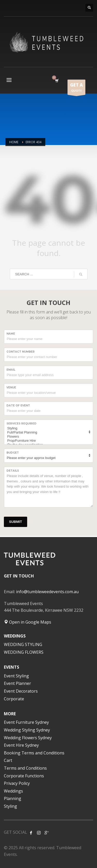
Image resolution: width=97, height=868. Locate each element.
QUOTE (76, 88)
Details (13, 471)
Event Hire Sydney (21, 745)
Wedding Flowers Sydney (28, 738)
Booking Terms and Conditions (34, 753)
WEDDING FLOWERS (24, 652)
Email (11, 370)
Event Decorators (21, 691)
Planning (13, 798)
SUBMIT (16, 522)
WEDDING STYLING (23, 644)
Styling (48, 428)
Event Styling (16, 676)
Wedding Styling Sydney (27, 730)
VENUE (11, 388)
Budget (13, 453)
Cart (8, 760)
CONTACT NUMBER (21, 352)
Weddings (13, 791)
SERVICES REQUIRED (21, 424)
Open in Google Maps (28, 622)
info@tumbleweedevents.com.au (47, 592)
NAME (11, 334)
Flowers (48, 437)
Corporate (14, 699)
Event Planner (17, 683)
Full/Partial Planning (48, 432)
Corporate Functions (24, 776)
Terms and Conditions (25, 768)
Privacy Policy (17, 783)
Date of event (18, 406)
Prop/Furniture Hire (48, 441)
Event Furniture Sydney (26, 722)
